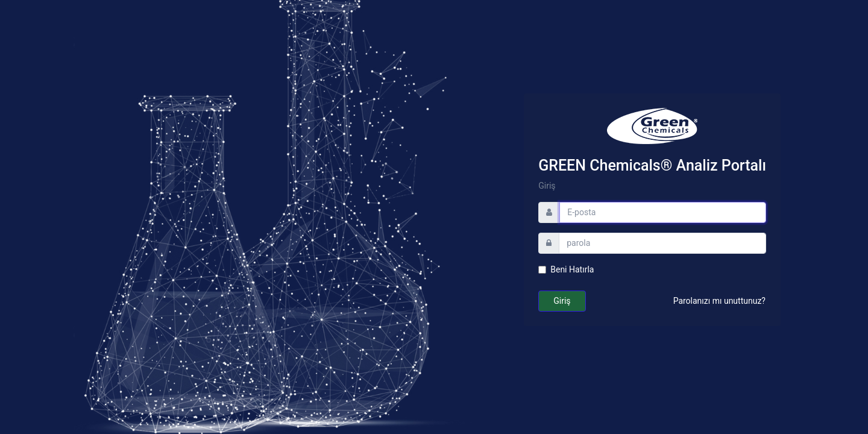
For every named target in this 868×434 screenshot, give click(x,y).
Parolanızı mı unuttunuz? (719, 301)
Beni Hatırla (572, 269)
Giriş (562, 301)
